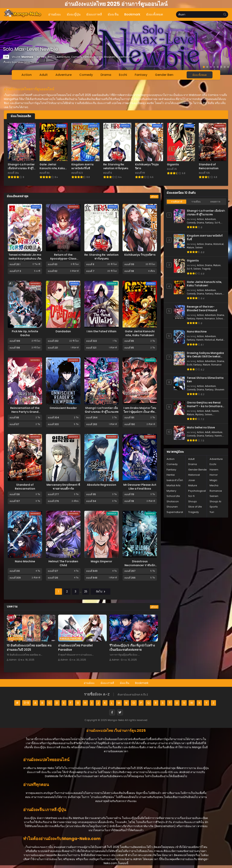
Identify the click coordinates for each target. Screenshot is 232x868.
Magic (213, 480)
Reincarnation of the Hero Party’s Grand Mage (25, 412)
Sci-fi (217, 223)
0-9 (26, 703)
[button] (204, 67)
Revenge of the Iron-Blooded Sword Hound (202, 309)
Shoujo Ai (215, 501)
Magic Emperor (101, 561)
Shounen (219, 390)
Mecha (214, 485)
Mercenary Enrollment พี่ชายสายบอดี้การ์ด (63, 487)
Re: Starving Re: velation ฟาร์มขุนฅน (101, 257)
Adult (44, 75)
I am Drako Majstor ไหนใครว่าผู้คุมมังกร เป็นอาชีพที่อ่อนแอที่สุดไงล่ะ (140, 412)
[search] (225, 15)
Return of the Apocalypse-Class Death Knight (63, 259)
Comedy (86, 75)
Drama (106, 75)
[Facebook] (112, 712)
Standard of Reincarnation (25, 487)
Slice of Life (195, 507)
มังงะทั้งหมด (200, 75)
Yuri (212, 512)
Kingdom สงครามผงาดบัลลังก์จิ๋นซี (205, 238)
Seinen (199, 248)
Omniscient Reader (63, 408)
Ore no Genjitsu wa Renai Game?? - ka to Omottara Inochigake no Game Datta (205, 405)
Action (27, 75)
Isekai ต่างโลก (175, 480)
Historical (218, 244)
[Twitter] (120, 712)
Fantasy (141, 75)
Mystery (199, 415)
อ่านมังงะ (89, 683)
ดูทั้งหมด (154, 197)
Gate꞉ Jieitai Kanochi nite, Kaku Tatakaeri (140, 333)
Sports (214, 507)
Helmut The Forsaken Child (63, 563)
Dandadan (63, 331)
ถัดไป (101, 591)
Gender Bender (167, 75)
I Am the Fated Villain (102, 331)
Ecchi (123, 75)
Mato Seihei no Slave (201, 428)
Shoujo (193, 501)
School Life (173, 496)
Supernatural (175, 512)
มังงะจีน (125, 683)
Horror (214, 475)
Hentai (171, 475)
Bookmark (142, 683)
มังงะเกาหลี (107, 683)
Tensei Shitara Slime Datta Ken (205, 380)
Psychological (197, 491)
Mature (191, 248)
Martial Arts (174, 485)
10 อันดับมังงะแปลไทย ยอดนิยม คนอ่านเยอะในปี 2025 (29, 648)
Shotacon (173, 501)
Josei (192, 480)
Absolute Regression (102, 485)
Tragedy (206, 269)
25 (85, 591)
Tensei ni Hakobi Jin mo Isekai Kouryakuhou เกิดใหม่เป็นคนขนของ (25, 259)
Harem (200, 319)
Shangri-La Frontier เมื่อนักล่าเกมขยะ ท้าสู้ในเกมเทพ (102, 410)
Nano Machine (25, 561)
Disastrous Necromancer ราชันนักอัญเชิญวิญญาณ (140, 565)
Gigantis (193, 261)
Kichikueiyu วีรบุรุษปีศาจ (140, 255)
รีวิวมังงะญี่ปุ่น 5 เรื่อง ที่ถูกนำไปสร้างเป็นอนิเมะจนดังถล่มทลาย (132, 648)
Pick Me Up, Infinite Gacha (25, 333)
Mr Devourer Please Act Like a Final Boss (140, 487)
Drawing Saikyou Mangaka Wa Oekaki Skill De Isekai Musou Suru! (205, 355)
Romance (210, 319)
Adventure (64, 75)
